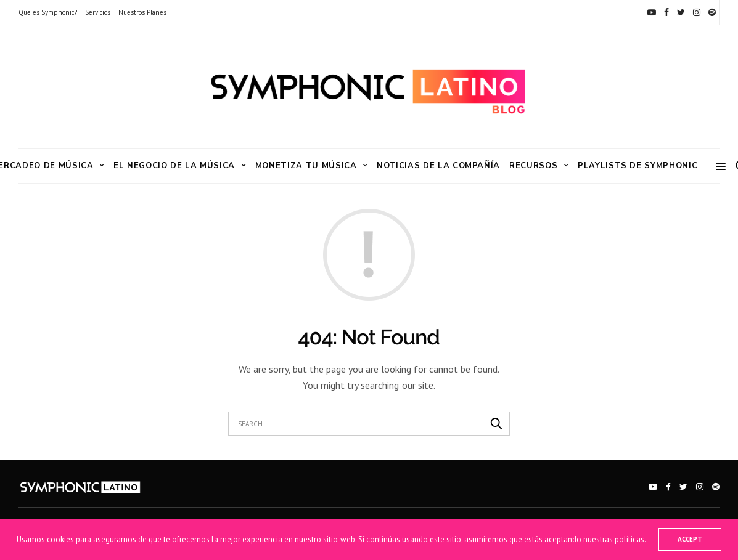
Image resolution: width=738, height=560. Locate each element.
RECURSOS (533, 166)
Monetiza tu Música (306, 166)
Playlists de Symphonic (638, 166)
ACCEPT (690, 539)
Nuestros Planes (142, 12)
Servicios (98, 12)
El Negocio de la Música (174, 166)
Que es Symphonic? (48, 12)
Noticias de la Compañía (438, 166)
